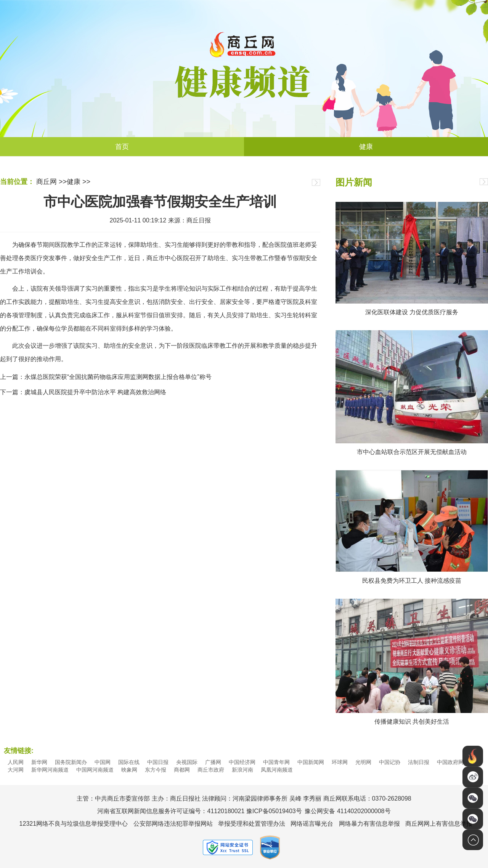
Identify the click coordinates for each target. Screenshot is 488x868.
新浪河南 (242, 770)
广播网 (213, 762)
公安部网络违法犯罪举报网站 (173, 824)
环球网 (340, 762)
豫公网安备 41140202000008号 (348, 811)
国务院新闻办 (71, 762)
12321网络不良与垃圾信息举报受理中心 (74, 824)
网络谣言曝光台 (312, 824)
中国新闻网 (311, 762)
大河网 (16, 770)
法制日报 (419, 762)
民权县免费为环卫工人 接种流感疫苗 (412, 581)
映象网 (129, 770)
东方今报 (156, 770)
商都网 (182, 770)
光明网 (363, 762)
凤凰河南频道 (277, 770)
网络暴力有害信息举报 (369, 824)
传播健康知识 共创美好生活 (412, 722)
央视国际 (187, 762)
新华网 (39, 762)
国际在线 (129, 762)
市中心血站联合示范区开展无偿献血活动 (412, 452)
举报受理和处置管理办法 (252, 824)
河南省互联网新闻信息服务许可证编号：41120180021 (171, 811)
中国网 (103, 762)
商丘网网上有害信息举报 (439, 824)
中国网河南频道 (95, 770)
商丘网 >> (51, 182)
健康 (366, 147)
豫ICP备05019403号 (274, 811)
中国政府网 (450, 762)
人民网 (16, 762)
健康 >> (79, 182)
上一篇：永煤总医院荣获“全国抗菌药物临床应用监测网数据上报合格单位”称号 (106, 377)
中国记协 (390, 762)
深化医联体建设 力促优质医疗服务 (412, 312)
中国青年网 (276, 762)
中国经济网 (242, 762)
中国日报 (158, 762)
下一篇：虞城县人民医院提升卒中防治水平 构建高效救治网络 (83, 392)
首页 (122, 147)
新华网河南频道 (50, 770)
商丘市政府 (211, 770)
